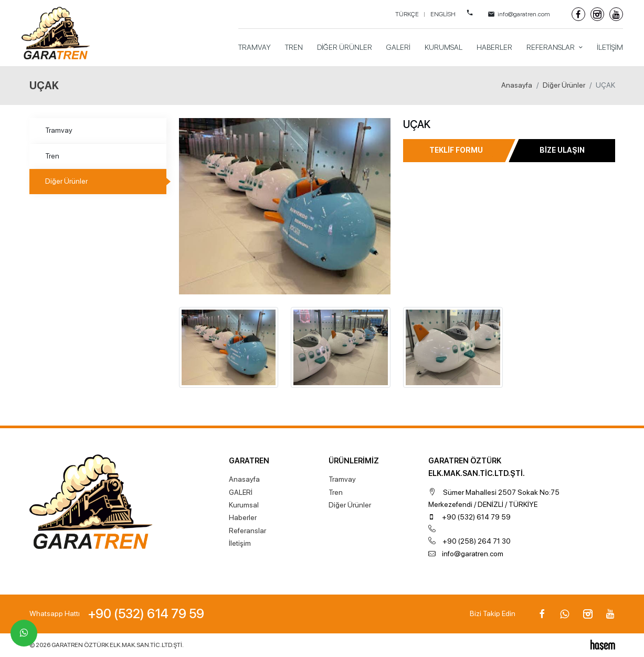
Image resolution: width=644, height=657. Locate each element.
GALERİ (398, 47)
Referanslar (551, 47)
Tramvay (255, 47)
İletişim (610, 47)
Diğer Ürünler (345, 47)
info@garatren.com (473, 554)
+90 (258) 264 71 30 (477, 541)
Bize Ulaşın (562, 150)
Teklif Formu (456, 150)
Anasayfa (517, 85)
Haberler (494, 47)
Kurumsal (444, 47)
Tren (294, 47)
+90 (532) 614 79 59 (476, 517)
